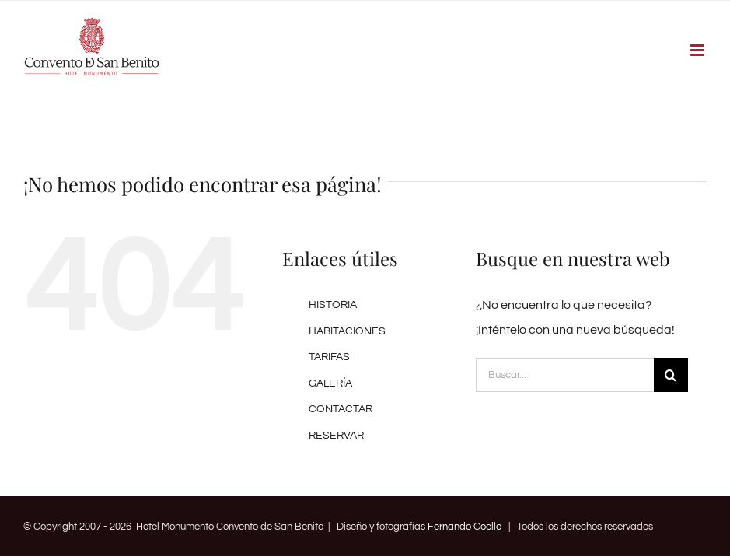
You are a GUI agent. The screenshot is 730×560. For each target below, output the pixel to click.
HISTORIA (333, 305)
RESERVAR (336, 436)
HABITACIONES (347, 331)
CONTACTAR (341, 409)
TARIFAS (329, 357)
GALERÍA (330, 383)
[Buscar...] (565, 375)
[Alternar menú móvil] (699, 50)
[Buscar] (671, 375)
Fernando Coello (465, 527)
